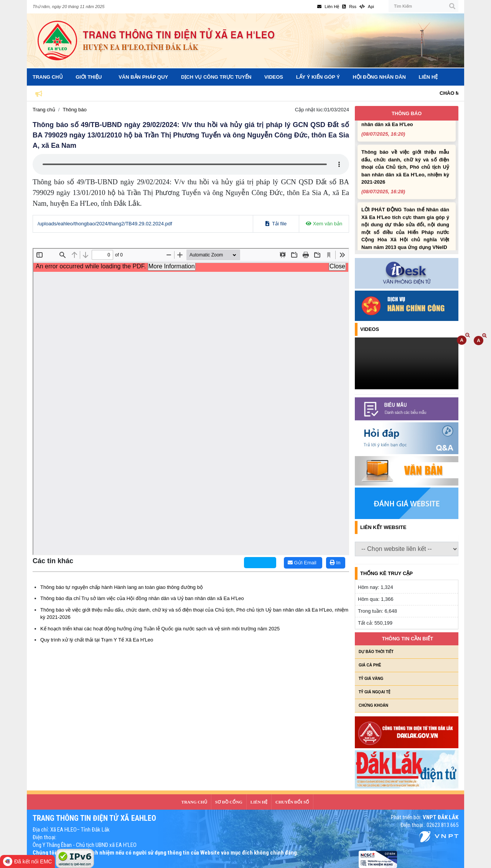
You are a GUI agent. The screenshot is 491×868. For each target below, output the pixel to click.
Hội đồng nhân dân (379, 77)
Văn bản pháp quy (143, 77)
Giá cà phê (370, 665)
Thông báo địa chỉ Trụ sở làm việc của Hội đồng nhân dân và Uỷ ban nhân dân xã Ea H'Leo (142, 598)
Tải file (276, 224)
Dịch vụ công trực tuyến (216, 77)
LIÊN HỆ (259, 802)
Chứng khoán (373, 705)
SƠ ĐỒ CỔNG (229, 802)
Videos (274, 77)
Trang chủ (44, 110)
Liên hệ (428, 77)
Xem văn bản (324, 224)
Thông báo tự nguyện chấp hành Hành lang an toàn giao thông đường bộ (122, 587)
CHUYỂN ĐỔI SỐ (292, 802)
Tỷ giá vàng (371, 679)
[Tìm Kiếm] (423, 6)
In (335, 563)
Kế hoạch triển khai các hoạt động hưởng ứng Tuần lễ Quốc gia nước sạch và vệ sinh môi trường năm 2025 (160, 629)
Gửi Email (302, 563)
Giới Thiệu (89, 77)
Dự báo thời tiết (376, 652)
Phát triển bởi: (425, 817)
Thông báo (74, 110)
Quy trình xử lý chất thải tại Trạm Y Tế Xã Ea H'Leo (97, 640)
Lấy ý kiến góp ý (318, 77)
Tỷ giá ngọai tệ (375, 692)
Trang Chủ (48, 77)
